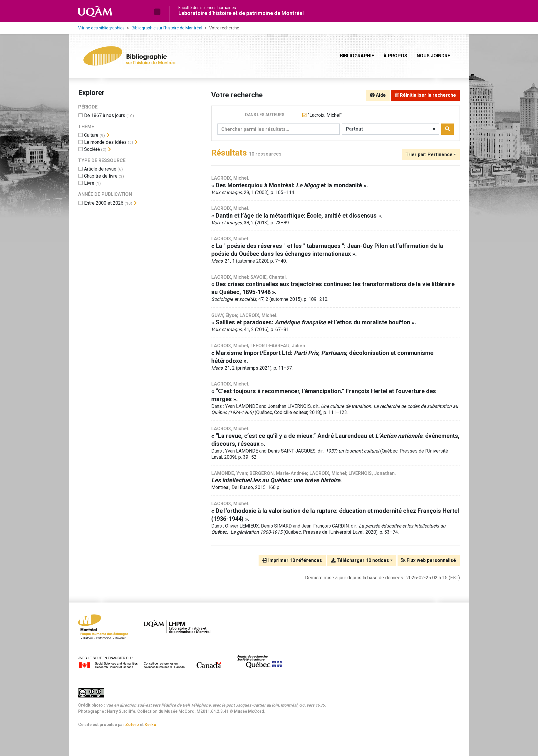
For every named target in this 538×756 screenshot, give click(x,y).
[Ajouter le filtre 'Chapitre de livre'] (101, 176)
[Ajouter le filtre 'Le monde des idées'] (105, 142)
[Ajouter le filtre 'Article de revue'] (100, 169)
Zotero (132, 725)
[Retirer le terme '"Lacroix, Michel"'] (325, 115)
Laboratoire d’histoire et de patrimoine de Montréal (241, 13)
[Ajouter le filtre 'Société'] (92, 149)
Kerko (150, 725)
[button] (157, 12)
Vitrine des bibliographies (101, 28)
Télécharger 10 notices (360, 560)
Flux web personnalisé (429, 560)
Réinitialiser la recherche (425, 95)
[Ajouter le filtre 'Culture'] (91, 135)
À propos (395, 56)
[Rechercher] (448, 129)
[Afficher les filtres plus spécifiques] (108, 135)
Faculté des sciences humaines (207, 8)
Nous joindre (433, 56)
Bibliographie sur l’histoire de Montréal (167, 28)
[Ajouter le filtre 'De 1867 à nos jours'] (105, 115)
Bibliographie (357, 56)
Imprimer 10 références (292, 560)
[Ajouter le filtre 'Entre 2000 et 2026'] (104, 203)
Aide (378, 95)
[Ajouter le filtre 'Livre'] (89, 183)
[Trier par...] (431, 155)
